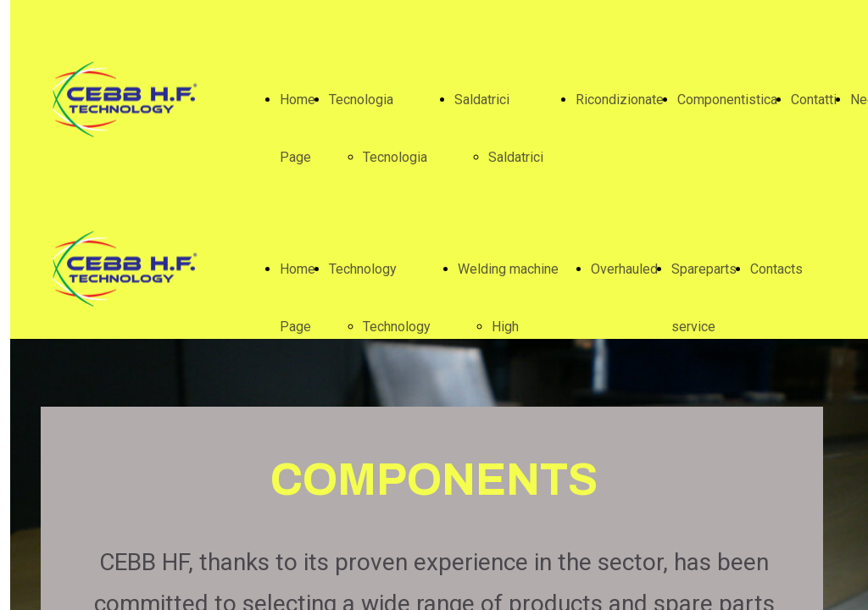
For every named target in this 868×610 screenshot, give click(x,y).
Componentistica (727, 100)
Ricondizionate (620, 100)
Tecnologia (361, 100)
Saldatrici (482, 100)
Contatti (814, 100)
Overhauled (624, 269)
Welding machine (508, 269)
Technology (363, 269)
